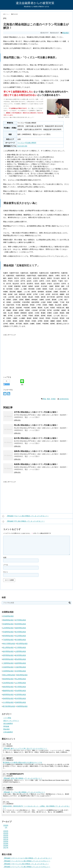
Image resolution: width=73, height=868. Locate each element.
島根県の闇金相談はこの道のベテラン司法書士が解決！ (36, 464)
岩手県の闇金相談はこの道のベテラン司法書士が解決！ (36, 412)
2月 (6, 827)
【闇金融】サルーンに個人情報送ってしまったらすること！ (25, 516)
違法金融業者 (8, 724)
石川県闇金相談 (20, 648)
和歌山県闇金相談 (9, 675)
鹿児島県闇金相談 (9, 706)
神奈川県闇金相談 (9, 644)
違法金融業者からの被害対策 (35, 3)
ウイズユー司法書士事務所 (27, 143)
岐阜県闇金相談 (20, 655)
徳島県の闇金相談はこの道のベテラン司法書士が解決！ (36, 451)
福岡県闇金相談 (8, 695)
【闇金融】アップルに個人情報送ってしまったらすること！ (24, 792)
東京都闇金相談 (20, 640)
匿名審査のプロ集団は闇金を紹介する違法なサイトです (23, 763)
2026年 (6, 825)
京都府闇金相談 (8, 667)
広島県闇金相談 (8, 683)
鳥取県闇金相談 (22, 675)
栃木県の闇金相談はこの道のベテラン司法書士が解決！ (36, 438)
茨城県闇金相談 (8, 632)
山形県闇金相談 (8, 628)
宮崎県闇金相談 (20, 702)
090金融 (6, 726)
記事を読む (17, 420)
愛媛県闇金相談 (8, 691)
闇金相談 (66, 33)
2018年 (6, 845)
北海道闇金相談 (8, 616)
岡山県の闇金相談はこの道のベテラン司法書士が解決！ (36, 425)
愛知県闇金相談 (20, 659)
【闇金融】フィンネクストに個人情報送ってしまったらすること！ (27, 861)
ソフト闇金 (7, 718)
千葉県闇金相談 (8, 640)
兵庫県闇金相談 (8, 671)
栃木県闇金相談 (20, 632)
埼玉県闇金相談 (20, 636)
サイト (6, 572)
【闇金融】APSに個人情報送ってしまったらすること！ (23, 778)
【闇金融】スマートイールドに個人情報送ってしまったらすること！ (28, 858)
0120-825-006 (22, 146)
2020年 (6, 841)
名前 (5, 558)
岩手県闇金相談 (20, 620)
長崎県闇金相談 (8, 699)
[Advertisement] (19, 355)
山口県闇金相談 (20, 683)
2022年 (6, 837)
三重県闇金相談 (8, 663)
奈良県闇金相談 (20, 671)
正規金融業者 (8, 732)
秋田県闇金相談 (20, 624)
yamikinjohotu (64, 399)
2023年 (6, 835)
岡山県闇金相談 (20, 679)
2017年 (6, 848)
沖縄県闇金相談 (22, 706)
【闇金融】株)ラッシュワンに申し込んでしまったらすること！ (25, 749)
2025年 (6, 831)
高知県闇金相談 (20, 691)
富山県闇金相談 (8, 648)
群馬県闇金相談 (8, 636)
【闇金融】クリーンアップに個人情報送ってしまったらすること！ (27, 867)
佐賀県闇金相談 (20, 695)
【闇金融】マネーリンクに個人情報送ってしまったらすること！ (26, 864)
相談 (48, 399)
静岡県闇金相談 (8, 659)
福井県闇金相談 (8, 651)
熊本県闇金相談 (20, 699)
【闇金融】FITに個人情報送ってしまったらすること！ (23, 521)
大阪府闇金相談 (20, 667)
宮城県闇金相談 (8, 624)
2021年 (6, 839)
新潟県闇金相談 (22, 644)
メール (6, 565)
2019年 (6, 843)
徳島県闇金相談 (8, 687)
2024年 (6, 833)
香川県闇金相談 (20, 687)
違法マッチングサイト (11, 721)
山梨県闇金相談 (20, 651)
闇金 (44, 399)
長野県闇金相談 (8, 655)
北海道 (53, 399)
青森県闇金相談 (8, 620)
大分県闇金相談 (8, 702)
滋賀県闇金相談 (20, 663)
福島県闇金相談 (20, 628)
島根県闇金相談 (8, 679)
